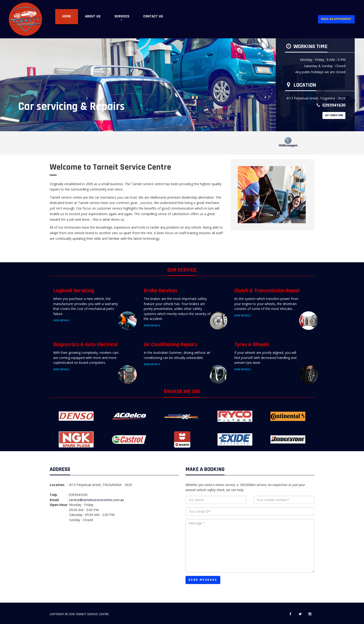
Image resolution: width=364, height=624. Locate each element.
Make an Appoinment (336, 19)
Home (67, 16)
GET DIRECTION (334, 115)
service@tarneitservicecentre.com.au (96, 500)
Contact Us (153, 16)
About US (93, 16)
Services (122, 16)
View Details (61, 320)
